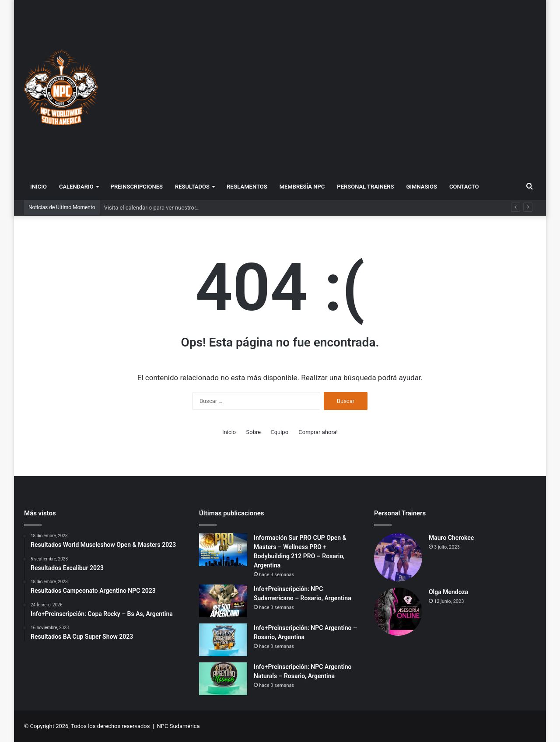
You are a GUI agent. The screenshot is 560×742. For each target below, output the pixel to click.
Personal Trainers (365, 187)
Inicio (38, 187)
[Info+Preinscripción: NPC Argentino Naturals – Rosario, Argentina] (223, 679)
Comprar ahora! (318, 432)
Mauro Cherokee (451, 538)
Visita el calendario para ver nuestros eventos (161, 208)
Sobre (254, 432)
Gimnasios (422, 187)
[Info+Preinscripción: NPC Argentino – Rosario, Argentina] (223, 640)
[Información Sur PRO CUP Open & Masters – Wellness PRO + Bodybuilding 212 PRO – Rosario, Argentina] (223, 550)
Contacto (464, 187)
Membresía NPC (302, 187)
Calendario (76, 187)
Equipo (280, 432)
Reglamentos (247, 187)
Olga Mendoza (448, 592)
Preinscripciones (137, 187)
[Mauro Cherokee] (398, 557)
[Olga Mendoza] (398, 612)
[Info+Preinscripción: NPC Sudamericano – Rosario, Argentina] (223, 601)
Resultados (192, 187)
